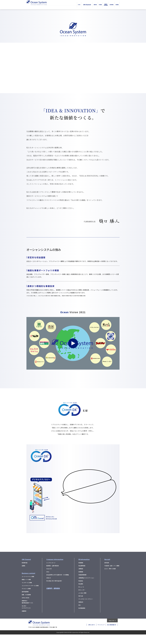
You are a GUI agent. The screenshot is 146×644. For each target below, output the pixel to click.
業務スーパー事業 (26, 589)
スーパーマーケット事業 (28, 586)
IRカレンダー (82, 599)
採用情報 (115, 5)
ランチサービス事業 (27, 592)
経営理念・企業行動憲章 (53, 575)
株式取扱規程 (82, 618)
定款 (80, 615)
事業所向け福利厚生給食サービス (27, 611)
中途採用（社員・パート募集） (112, 575)
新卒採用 (107, 572)
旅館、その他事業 (26, 604)
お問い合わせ (91, 634)
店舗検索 (24, 620)
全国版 (23, 575)
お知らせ (49, 587)
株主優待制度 (82, 575)
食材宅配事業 (25, 601)
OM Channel (67, 5)
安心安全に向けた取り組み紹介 (54, 590)
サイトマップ (101, 634)
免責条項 (81, 612)
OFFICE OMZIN (25, 607)
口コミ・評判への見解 (110, 578)
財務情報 (81, 581)
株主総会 (81, 590)
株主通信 (81, 593)
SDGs (48, 581)
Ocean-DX (49, 578)
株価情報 (81, 572)
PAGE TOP (112, 630)
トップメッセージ (51, 572)
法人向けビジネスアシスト (26, 616)
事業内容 (77, 5)
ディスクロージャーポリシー (86, 608)
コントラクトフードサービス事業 (30, 595)
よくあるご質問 (82, 602)
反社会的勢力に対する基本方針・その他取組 (58, 584)
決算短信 (81, 578)
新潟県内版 (25, 572)
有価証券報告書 (82, 584)
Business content (28, 583)
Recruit (107, 569)
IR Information (84, 569)
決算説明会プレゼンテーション (86, 587)
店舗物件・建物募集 (53, 598)
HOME (58, 5)
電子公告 (81, 605)
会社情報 (86, 5)
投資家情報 (106, 5)
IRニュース (81, 596)
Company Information (55, 569)
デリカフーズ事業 (26, 598)
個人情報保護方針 (112, 634)
